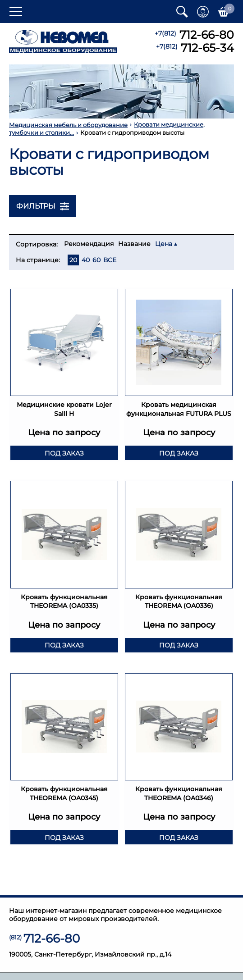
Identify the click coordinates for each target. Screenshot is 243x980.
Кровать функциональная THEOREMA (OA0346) (179, 797)
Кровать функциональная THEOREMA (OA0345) (64, 797)
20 (73, 260)
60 (96, 260)
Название (134, 244)
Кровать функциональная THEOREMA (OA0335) (64, 605)
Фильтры (43, 206)
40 (86, 260)
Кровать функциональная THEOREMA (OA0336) (179, 605)
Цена (164, 244)
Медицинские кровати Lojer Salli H (64, 403)
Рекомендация (89, 244)
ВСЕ (110, 260)
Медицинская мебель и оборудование (68, 125)
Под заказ (64, 456)
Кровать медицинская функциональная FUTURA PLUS (179, 408)
